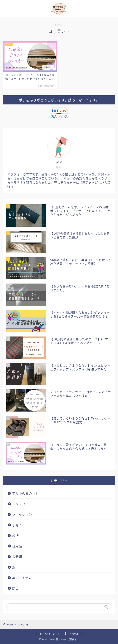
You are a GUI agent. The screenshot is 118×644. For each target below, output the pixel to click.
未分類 (17, 557)
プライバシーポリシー (51, 634)
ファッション (22, 514)
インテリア (20, 504)
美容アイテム (22, 578)
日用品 (17, 546)
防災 (15, 588)
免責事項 (74, 634)
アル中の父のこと (25, 493)
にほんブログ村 (59, 116)
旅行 (15, 535)
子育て (17, 525)
